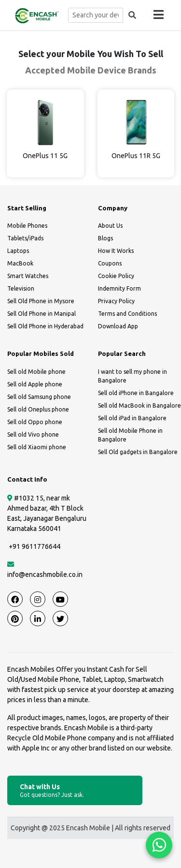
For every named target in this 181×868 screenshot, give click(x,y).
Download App (118, 326)
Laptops (18, 251)
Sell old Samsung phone (39, 397)
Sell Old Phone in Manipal (42, 314)
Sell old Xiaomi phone (37, 447)
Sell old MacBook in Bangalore (139, 405)
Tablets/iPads (25, 238)
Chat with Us (75, 791)
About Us (110, 226)
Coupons (110, 263)
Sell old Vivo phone (33, 434)
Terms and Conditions (127, 314)
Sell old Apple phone (35, 384)
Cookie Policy (116, 276)
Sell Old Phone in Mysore (41, 301)
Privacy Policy (116, 301)
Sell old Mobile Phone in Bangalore (130, 435)
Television (21, 288)
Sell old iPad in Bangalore (132, 418)
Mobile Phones (27, 226)
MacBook (20, 263)
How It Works (116, 251)
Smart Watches (28, 276)
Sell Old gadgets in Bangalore (138, 452)
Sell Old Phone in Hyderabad (45, 326)
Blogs (105, 238)
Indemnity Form (119, 288)
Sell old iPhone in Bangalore (136, 393)
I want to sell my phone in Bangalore (132, 376)
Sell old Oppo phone (35, 422)
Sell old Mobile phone (36, 372)
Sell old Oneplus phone (38, 409)
